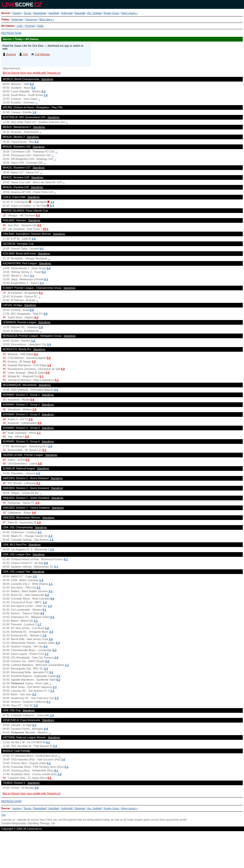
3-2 (52, 202)
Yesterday (17, 19)
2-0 (50, 446)
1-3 (50, 606)
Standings (47, 79)
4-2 (32, 84)
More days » (47, 19)
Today (5, 19)
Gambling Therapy (38, 823)
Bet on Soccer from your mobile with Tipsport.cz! (32, 73)
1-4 (41, 580)
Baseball (80, 13)
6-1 (34, 725)
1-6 (34, 112)
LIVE (20, 26)
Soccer (6, 13)
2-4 (49, 344)
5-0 (49, 268)
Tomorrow (31, 19)
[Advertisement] (122, 852)
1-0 (46, 95)
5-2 (58, 680)
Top (3, 815)
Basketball (40, 13)
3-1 (32, 276)
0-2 (42, 249)
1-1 (39, 433)
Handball (54, 13)
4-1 (40, 532)
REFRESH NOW (11, 33)
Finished (30, 26)
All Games (8, 26)
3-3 (52, 206)
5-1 (66, 559)
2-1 (42, 283)
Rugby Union (111, 13)
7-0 (63, 759)
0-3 (33, 88)
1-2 (52, 540)
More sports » (130, 13)
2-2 (52, 617)
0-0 (37, 142)
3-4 (45, 646)
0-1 (39, 225)
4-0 (52, 599)
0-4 (46, 729)
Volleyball (67, 13)
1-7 (40, 624)
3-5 (31, 419)
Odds (40, 26)
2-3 (56, 698)
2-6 (34, 239)
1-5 (35, 576)
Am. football (94, 13)
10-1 (46, 229)
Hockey (17, 13)
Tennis (27, 13)
